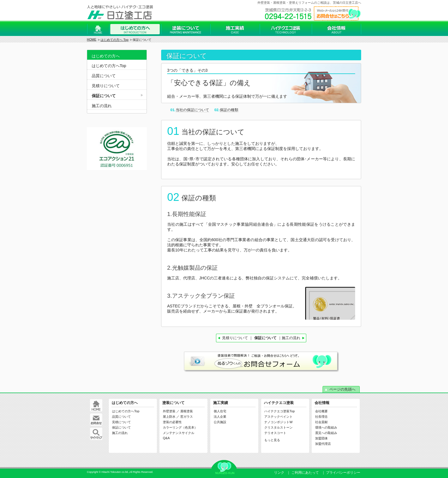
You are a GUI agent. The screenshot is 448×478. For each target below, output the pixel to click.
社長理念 (321, 417)
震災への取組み (326, 433)
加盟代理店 (323, 444)
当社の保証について (192, 110)
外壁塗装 (169, 411)
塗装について (186, 29)
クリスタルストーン (278, 427)
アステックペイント (278, 417)
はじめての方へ (135, 29)
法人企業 (220, 417)
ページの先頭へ (342, 389)
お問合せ (96, 420)
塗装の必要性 (172, 422)
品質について (104, 76)
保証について (104, 96)
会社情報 (336, 29)
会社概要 (321, 411)
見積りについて (235, 338)
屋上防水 (169, 417)
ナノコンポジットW (278, 422)
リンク (279, 473)
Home (98, 29)
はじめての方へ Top (115, 40)
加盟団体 (321, 438)
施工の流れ (291, 338)
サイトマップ (96, 434)
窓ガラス (187, 417)
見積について (121, 422)
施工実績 (235, 29)
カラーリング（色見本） (180, 427)
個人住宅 (220, 411)
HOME (92, 39)
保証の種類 (229, 110)
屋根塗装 (187, 411)
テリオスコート (275, 433)
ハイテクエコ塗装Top (279, 411)
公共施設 (220, 422)
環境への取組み (326, 427)
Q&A (166, 438)
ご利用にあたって (305, 473)
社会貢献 (321, 422)
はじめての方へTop (109, 66)
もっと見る (272, 440)
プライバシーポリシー (343, 473)
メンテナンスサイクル (179, 433)
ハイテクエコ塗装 (286, 29)
